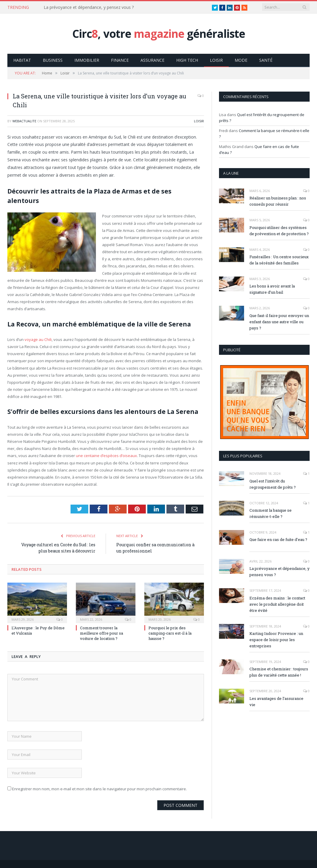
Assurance (152, 60)
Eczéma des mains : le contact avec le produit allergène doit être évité (277, 604)
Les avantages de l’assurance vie (276, 701)
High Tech (187, 60)
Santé (266, 60)
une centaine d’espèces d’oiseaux (106, 455)
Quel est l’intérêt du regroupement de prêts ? (273, 484)
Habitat (22, 60)
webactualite (24, 121)
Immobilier (87, 60)
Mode (241, 60)
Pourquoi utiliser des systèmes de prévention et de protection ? (279, 230)
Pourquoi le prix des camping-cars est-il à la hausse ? (170, 633)
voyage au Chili (38, 339)
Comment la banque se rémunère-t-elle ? (271, 513)
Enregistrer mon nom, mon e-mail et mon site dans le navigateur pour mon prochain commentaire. (99, 789)
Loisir (216, 60)
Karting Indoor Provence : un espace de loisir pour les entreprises (276, 639)
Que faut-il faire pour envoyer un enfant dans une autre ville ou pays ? (279, 321)
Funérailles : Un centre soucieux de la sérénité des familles (279, 260)
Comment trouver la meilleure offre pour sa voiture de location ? (102, 633)
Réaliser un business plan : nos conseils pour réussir (278, 201)
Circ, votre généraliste (158, 34)
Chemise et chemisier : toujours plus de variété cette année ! (279, 672)
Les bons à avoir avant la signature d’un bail (272, 289)
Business (53, 60)
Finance (120, 60)
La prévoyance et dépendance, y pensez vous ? (89, 7)
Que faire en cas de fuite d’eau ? (278, 539)
